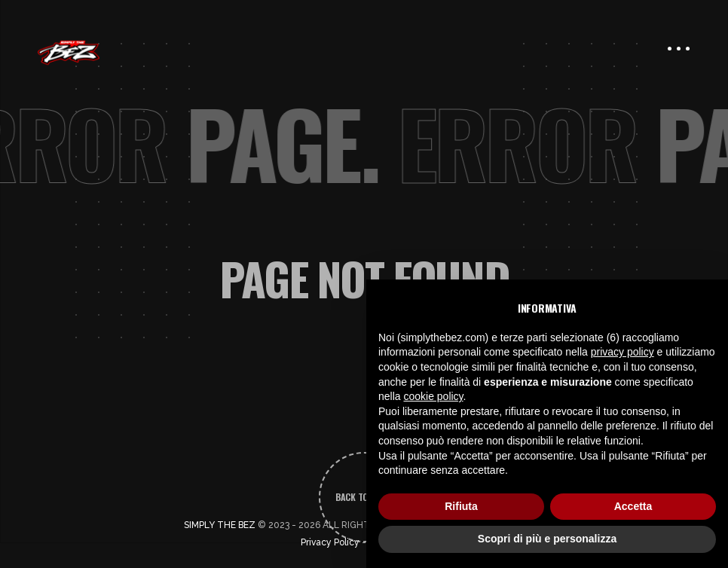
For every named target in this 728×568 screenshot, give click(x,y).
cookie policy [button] (433, 396)
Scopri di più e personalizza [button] (547, 539)
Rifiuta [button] (461, 506)
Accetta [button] (633, 506)
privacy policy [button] (622, 352)
